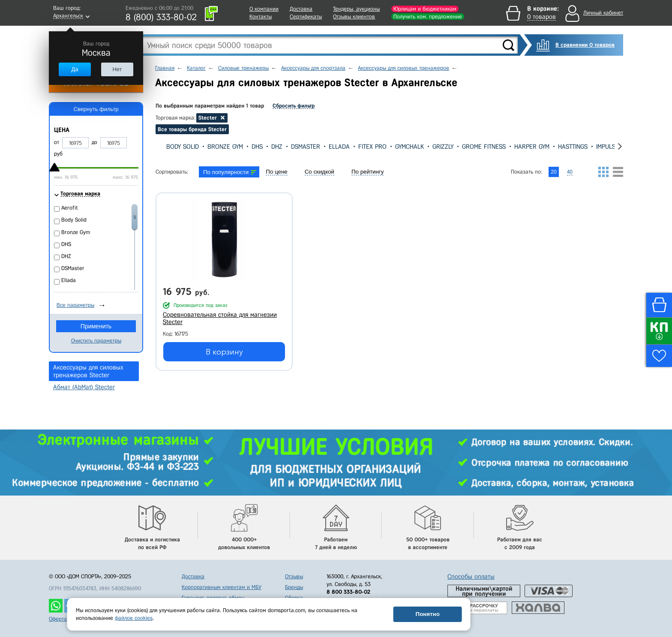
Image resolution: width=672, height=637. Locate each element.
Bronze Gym (225, 147)
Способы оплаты (471, 577)
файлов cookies (134, 618)
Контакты (261, 17)
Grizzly (443, 147)
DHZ (277, 147)
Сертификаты (306, 17)
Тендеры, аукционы (356, 9)
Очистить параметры (96, 341)
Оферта (58, 619)
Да (75, 69)
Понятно (428, 614)
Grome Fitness (484, 147)
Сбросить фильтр (294, 106)
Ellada (339, 147)
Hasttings (573, 147)
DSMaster (306, 147)
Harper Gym (532, 147)
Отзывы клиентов (354, 17)
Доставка (301, 9)
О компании (264, 9)
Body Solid (183, 147)
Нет (117, 69)
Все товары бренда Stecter (192, 129)
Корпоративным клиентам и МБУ (222, 587)
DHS (257, 147)
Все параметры (75, 305)
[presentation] (159, 146)
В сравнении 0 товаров (585, 45)
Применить (96, 326)
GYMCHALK (409, 147)
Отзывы (294, 576)
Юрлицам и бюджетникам (425, 9)
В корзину (224, 352)
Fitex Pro (372, 147)
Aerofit (70, 208)
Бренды (294, 587)
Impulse (607, 147)
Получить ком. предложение (428, 17)
